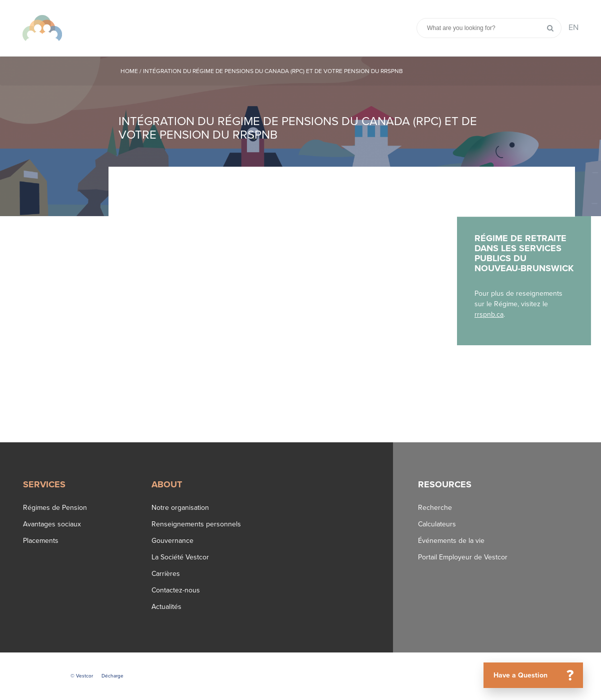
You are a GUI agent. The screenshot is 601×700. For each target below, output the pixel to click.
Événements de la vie (451, 541)
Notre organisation (180, 508)
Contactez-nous (176, 590)
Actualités (166, 607)
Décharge (112, 676)
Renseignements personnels (196, 524)
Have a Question (537, 675)
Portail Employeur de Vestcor (463, 557)
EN (573, 28)
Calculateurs (437, 524)
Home (129, 71)
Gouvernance (172, 541)
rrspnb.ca (489, 314)
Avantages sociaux (52, 524)
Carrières (166, 574)
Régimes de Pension (55, 508)
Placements (41, 541)
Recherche (435, 508)
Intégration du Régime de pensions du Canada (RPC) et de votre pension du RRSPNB (273, 71)
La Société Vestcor (180, 557)
